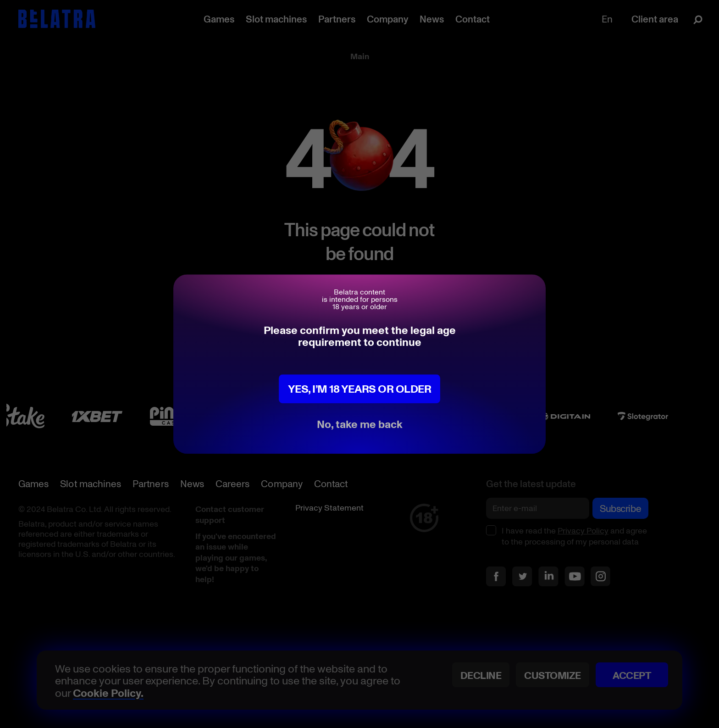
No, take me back (360, 424)
